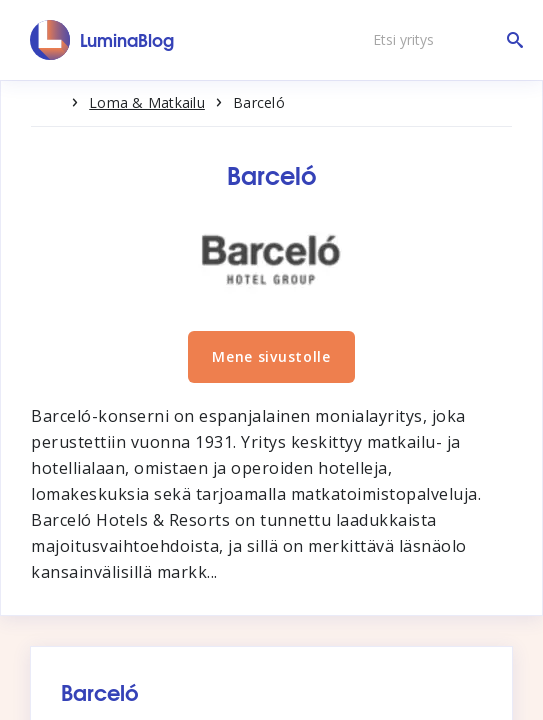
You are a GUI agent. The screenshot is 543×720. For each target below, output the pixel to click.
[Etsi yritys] (443, 40)
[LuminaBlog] (102, 40)
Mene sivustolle (271, 356)
